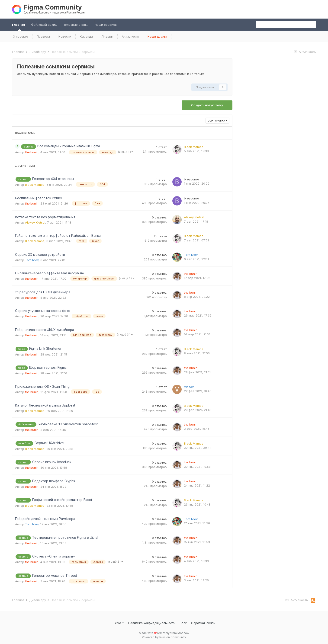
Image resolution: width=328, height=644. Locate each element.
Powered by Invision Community (164, 637)
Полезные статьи (76, 25)
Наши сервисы (106, 25)
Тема (119, 623)
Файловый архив (44, 25)
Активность (130, 36)
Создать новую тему (207, 105)
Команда (86, 36)
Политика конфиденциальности (152, 623)
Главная (19, 27)
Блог (183, 623)
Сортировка (217, 121)
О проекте (20, 36)
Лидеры (107, 36)
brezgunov (192, 179)
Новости (65, 36)
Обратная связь (203, 623)
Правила (43, 36)
